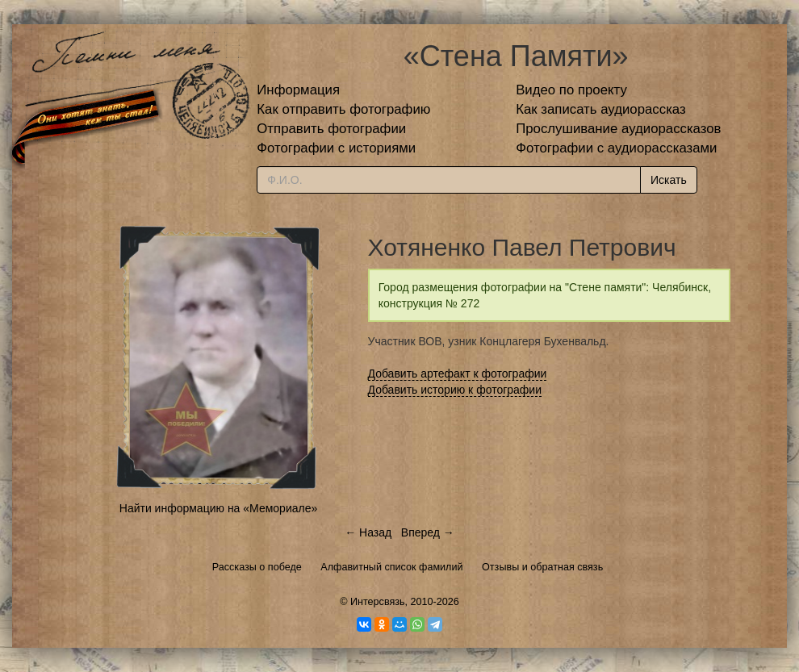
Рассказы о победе (257, 567)
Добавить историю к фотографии (455, 390)
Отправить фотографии (331, 129)
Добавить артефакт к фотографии (458, 374)
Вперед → (428, 532)
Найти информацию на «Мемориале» (218, 508)
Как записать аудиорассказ (601, 109)
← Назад (368, 532)
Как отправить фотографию (343, 109)
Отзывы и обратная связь (542, 567)
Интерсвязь (378, 602)
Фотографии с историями (336, 148)
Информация (298, 90)
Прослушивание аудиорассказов (618, 129)
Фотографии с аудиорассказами (616, 148)
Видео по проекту (571, 90)
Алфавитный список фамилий (391, 567)
